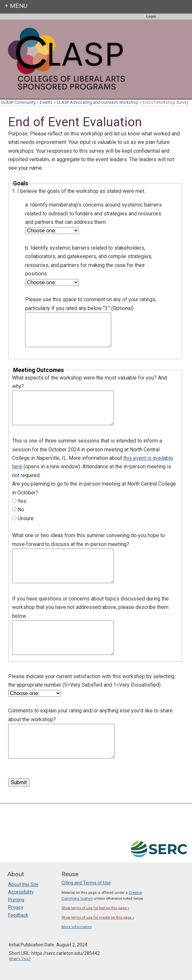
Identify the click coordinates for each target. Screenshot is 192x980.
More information (77, 927)
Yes (22, 501)
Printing (16, 900)
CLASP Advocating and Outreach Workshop (97, 102)
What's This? (20, 959)
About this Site (23, 884)
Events (46, 102)
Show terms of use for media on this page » (98, 918)
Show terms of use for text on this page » (95, 908)
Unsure (26, 518)
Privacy (16, 907)
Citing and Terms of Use (86, 883)
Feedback (18, 915)
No (21, 510)
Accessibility (21, 892)
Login (151, 16)
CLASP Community (18, 102)
